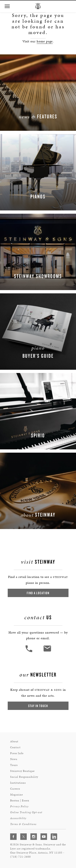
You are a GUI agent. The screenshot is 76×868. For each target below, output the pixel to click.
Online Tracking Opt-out (26, 812)
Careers (15, 789)
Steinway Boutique (22, 771)
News (14, 759)
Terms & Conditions (23, 824)
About (14, 741)
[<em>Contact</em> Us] (47, 652)
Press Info (17, 753)
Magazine (17, 795)
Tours (14, 765)
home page (45, 41)
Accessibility (18, 818)
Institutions (18, 783)
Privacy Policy (19, 806)
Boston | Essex (20, 800)
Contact (15, 747)
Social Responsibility (24, 777)
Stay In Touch (38, 706)
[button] (7, 6)
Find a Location (38, 593)
